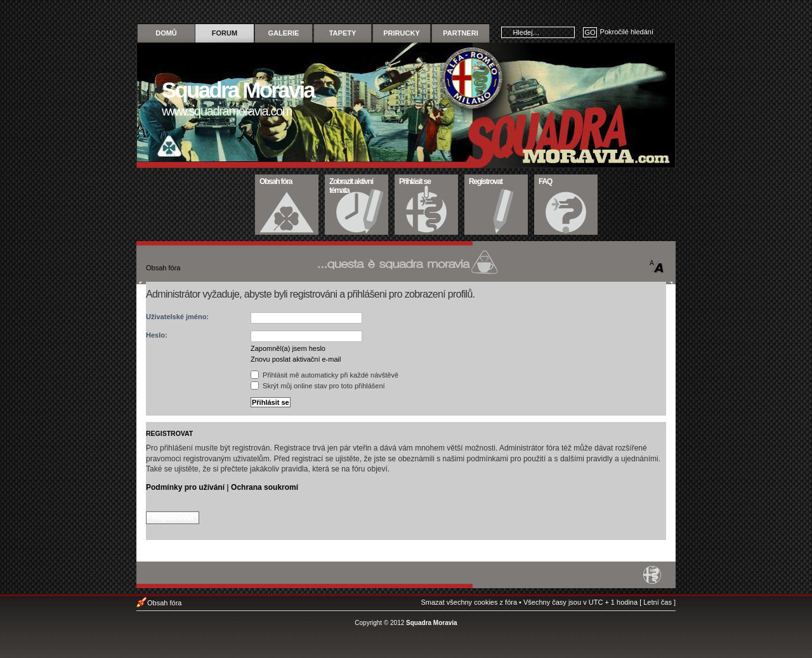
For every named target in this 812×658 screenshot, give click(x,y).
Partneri (460, 33)
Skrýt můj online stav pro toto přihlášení (318, 386)
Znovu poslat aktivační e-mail (296, 359)
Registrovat (496, 180)
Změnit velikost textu (657, 266)
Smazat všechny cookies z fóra (469, 602)
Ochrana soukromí (265, 487)
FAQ (566, 180)
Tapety (343, 33)
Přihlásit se (427, 180)
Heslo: (157, 335)
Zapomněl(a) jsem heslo (288, 348)
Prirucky (401, 33)
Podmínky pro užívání (185, 487)
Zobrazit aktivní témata (357, 185)
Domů (166, 33)
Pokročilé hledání (627, 32)
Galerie (284, 33)
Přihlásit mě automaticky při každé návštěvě (324, 375)
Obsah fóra (287, 180)
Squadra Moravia (432, 623)
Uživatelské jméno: (177, 317)
